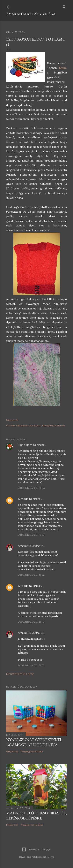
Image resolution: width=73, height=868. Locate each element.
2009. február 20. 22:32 (31, 665)
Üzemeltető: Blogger (37, 849)
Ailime (51, 857)
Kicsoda (23, 499)
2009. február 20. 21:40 (31, 622)
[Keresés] (64, 6)
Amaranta (25, 546)
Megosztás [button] (12, 420)
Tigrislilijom (25, 445)
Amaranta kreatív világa (31, 14)
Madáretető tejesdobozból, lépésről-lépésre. (36, 816)
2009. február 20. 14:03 (31, 535)
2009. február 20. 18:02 (31, 575)
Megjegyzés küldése (20, 674)
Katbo (63, 68)
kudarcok (60, 426)
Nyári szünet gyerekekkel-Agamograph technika (35, 742)
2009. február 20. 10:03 (31, 488)
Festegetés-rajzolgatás (29, 426)
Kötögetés (48, 426)
